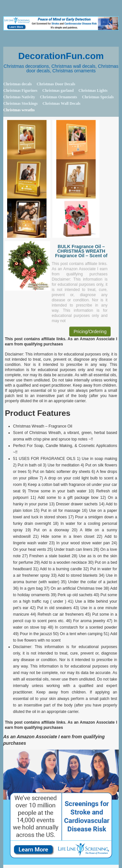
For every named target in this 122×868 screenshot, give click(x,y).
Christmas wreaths (19, 110)
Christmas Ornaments (59, 97)
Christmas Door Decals (56, 84)
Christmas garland (58, 90)
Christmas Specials (98, 97)
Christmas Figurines (20, 90)
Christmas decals (18, 84)
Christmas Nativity (19, 97)
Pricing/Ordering (90, 332)
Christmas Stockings (20, 103)
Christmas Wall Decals (61, 103)
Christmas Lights (93, 90)
